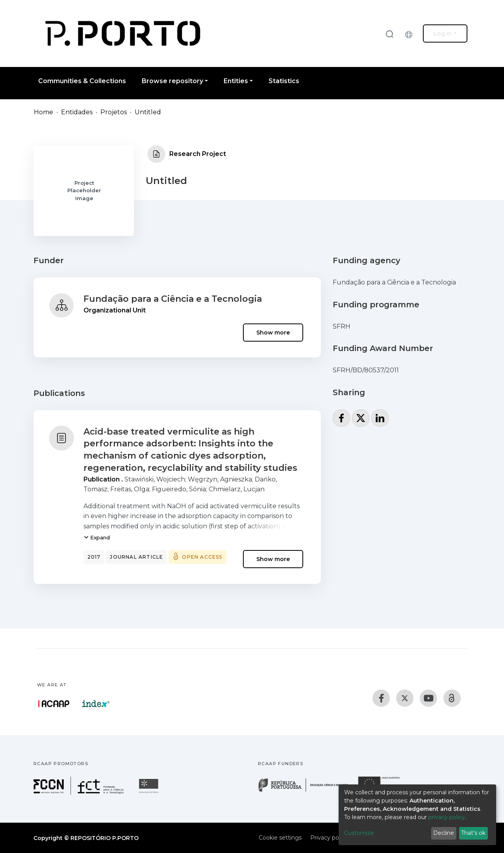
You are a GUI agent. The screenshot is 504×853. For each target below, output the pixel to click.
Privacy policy (329, 838)
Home (44, 112)
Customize (359, 833)
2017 (94, 557)
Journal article (136, 557)
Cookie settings (280, 838)
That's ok (473, 833)
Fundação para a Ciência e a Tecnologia (173, 299)
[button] (411, 33)
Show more (273, 333)
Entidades (77, 112)
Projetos (114, 112)
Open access (202, 557)
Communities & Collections (82, 81)
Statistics (284, 81)
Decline (444, 833)
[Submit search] (389, 34)
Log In (443, 33)
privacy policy (447, 817)
